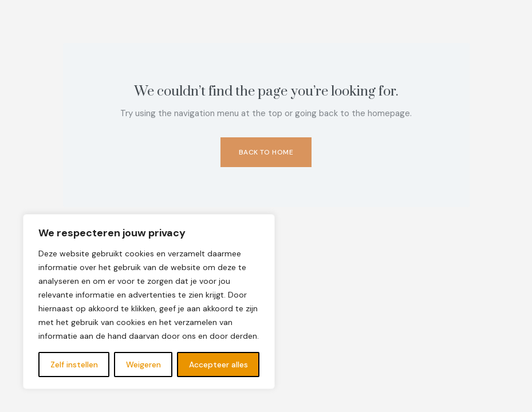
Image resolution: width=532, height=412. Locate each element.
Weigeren (143, 365)
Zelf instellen (74, 365)
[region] (149, 302)
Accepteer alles (218, 365)
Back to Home (266, 152)
